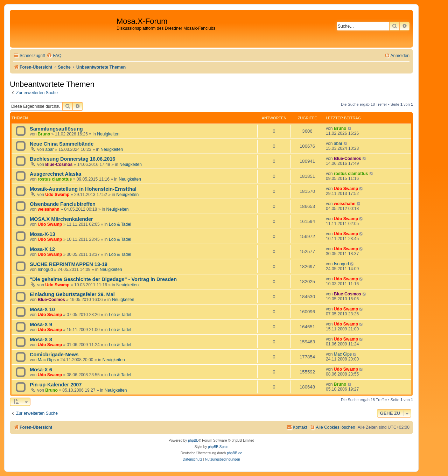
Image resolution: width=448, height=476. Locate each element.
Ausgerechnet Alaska (55, 174)
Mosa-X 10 (42, 309)
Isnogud (45, 269)
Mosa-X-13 (43, 234)
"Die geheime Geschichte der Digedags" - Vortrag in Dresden (103, 279)
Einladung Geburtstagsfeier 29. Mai (72, 294)
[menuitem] (54, 56)
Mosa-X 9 (41, 324)
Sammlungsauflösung (56, 129)
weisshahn (49, 209)
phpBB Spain (218, 447)
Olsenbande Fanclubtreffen (63, 204)
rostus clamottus (55, 179)
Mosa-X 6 (41, 370)
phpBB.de (234, 453)
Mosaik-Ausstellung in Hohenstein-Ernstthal (83, 189)
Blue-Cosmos (59, 164)
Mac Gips (47, 360)
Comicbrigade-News (54, 355)
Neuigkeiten (108, 134)
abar (49, 149)
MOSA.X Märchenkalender (61, 219)
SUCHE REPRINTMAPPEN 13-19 (69, 264)
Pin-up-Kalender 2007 (56, 385)
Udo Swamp (57, 195)
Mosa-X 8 (41, 339)
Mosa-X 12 (42, 249)
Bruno (44, 134)
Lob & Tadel (120, 224)
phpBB (193, 440)
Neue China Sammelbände (62, 144)
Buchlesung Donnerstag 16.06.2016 (72, 159)
